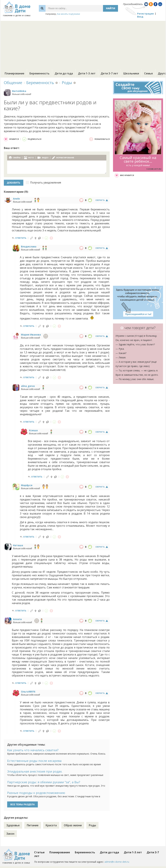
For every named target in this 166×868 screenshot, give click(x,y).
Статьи (39, 852)
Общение (13, 82)
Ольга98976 (28, 692)
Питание (33, 825)
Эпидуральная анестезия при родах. (35, 771)
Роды (67, 82)
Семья (148, 73)
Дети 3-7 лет (109, 73)
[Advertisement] (83, 44)
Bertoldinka (19, 91)
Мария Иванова (31, 335)
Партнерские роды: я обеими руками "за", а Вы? (44, 782)
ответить (21, 238)
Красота (51, 825)
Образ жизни (73, 825)
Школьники (131, 73)
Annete (17, 619)
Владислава (29, 246)
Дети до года (64, 73)
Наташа (18, 545)
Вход (140, 17)
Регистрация (145, 14)
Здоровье (13, 825)
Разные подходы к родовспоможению (36, 793)
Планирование (14, 73)
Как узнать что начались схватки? (33, 750)
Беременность (39, 73)
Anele (16, 199)
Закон (10, 834)
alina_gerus (28, 386)
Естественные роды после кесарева (34, 761)
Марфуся (27, 485)
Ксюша (33, 430)
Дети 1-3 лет (87, 73)
